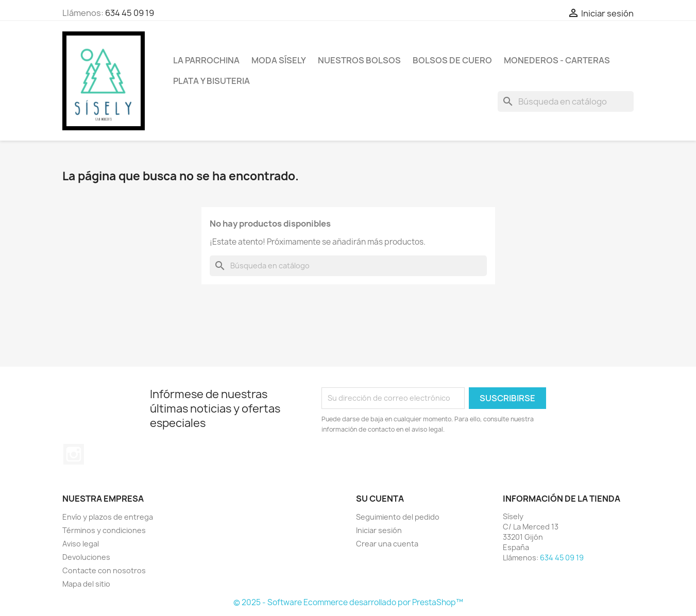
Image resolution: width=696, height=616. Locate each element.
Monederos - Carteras (557, 60)
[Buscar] (566, 101)
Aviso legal (81, 544)
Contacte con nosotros (104, 570)
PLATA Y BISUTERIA (211, 81)
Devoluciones (86, 557)
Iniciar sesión (379, 530)
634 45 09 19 (130, 13)
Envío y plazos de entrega (108, 517)
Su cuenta (380, 499)
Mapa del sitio (86, 584)
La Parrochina (206, 60)
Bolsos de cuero (452, 60)
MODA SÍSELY (279, 60)
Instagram (74, 454)
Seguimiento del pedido (398, 517)
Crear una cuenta (387, 544)
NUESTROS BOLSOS (359, 60)
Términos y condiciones (104, 530)
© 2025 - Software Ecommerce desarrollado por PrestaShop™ (348, 602)
